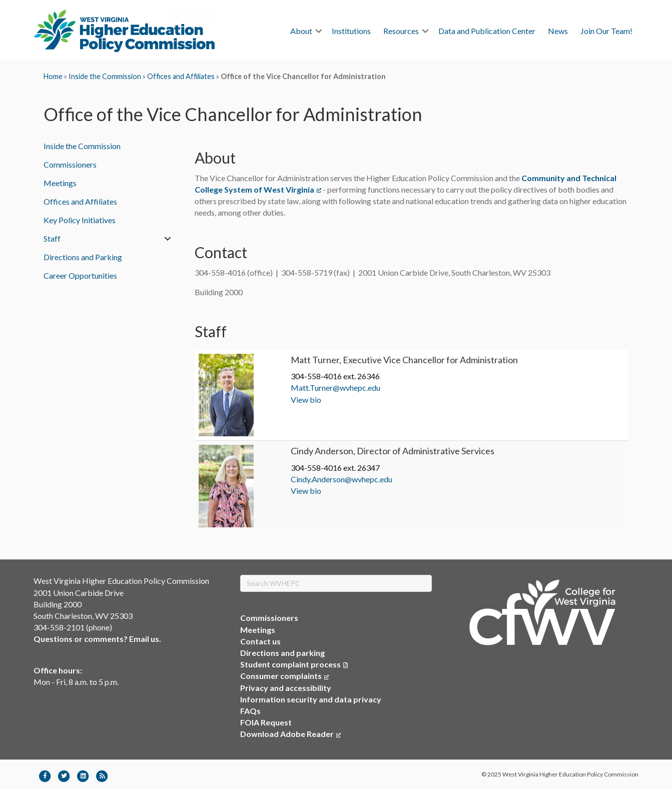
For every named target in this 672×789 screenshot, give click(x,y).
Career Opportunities (80, 275)
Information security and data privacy (311, 699)
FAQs (250, 711)
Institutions (351, 31)
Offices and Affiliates (181, 76)
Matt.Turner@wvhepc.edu (335, 387)
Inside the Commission (105, 76)
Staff (52, 238)
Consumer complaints (284, 676)
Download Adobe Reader (290, 734)
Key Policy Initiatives (80, 220)
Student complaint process (290, 664)
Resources (401, 31)
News (558, 31)
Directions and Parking (83, 257)
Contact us (260, 641)
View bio (306, 400)
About (301, 31)
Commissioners (70, 164)
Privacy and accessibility (286, 688)
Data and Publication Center (487, 31)
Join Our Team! (606, 31)
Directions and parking (282, 653)
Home (53, 76)
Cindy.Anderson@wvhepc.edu (342, 479)
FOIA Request (266, 722)
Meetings (60, 183)
